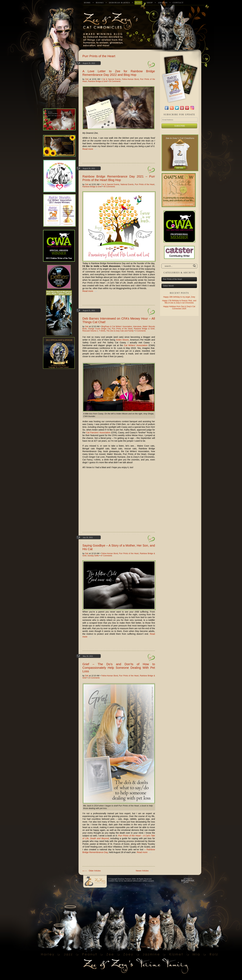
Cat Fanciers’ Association (98, 433)
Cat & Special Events (112, 79)
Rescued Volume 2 (90, 331)
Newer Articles (145, 871)
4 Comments (140, 331)
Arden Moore (122, 340)
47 (150, 539)
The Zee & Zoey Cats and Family (120, 331)
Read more (91, 149)
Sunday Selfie (93, 556)
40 (150, 170)
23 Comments (94, 678)
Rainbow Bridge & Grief (98, 81)
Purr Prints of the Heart (145, 184)
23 (150, 658)
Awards (163, 3)
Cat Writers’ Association (136, 345)
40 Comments (109, 187)
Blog (138, 3)
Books (100, 3)
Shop (150, 3)
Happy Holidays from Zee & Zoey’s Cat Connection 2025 (179, 308)
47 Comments (106, 556)
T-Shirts (102, 331)
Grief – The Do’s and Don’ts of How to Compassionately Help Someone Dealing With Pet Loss (119, 668)
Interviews (137, 327)
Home (87, 3)
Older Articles (92, 871)
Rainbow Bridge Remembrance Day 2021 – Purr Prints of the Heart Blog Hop (119, 178)
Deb (87, 79)
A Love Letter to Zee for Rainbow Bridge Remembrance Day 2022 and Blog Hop (119, 73)
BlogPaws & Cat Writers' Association (117, 327)
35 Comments (115, 81)
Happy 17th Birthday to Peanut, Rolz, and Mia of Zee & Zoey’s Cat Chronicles (179, 302)
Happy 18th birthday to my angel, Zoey (179, 297)
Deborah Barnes (119, 3)
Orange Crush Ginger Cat (99, 329)
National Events (127, 184)
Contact (178, 3)
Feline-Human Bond (130, 79)
